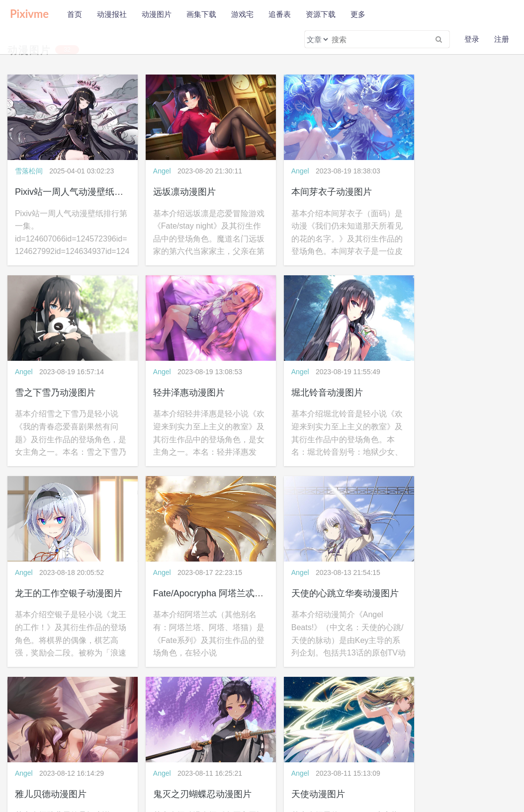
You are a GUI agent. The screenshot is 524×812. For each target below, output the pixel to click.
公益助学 (18, 772)
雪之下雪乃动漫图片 (443, 185)
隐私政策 (49, 758)
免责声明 (79, 758)
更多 (358, 14)
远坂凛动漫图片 (175, 185)
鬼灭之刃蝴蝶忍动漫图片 (323, 573)
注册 (502, 39)
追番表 (280, 14)
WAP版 (282, 758)
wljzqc (428, 758)
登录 (472, 39)
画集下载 (201, 14)
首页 (75, 14)
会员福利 (100, 772)
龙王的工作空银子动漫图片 (327, 379)
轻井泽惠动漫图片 (51, 379)
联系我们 (109, 758)
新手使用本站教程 (60, 772)
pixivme (410, 758)
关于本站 (18, 758)
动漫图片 (157, 14)
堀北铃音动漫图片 (180, 379)
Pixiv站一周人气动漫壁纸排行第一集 (87, 185)
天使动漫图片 (430, 573)
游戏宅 (242, 14)
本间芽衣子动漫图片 (314, 185)
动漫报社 (112, 14)
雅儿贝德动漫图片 (180, 573)
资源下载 (321, 14)
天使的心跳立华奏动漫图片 (69, 573)
